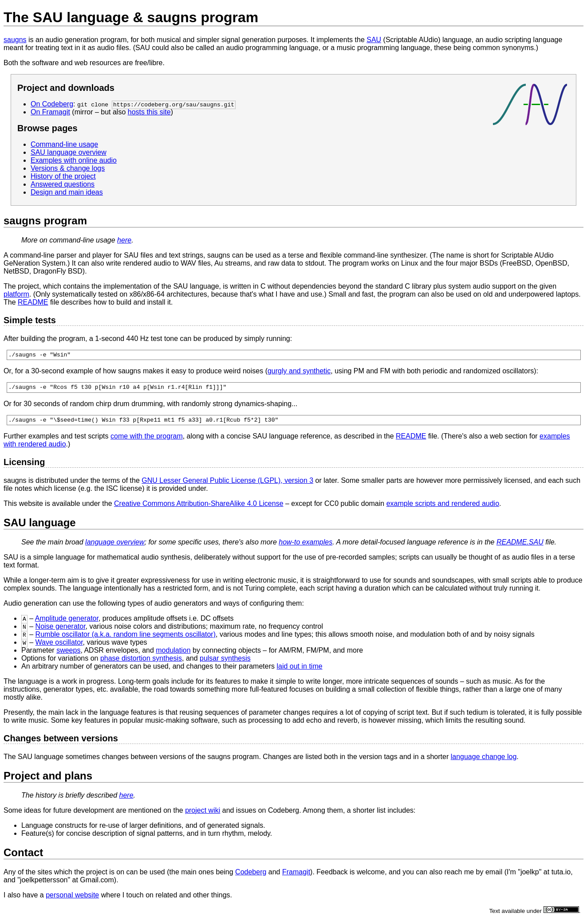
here (124, 240)
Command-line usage (64, 144)
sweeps (68, 654)
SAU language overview (69, 152)
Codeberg (251, 876)
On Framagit (50, 112)
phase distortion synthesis (141, 662)
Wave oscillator (59, 646)
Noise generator (61, 630)
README (33, 302)
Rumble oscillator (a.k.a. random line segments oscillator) (126, 638)
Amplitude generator (67, 622)
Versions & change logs (68, 168)
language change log (484, 761)
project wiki (203, 814)
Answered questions (63, 184)
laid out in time (299, 670)
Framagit (296, 876)
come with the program (147, 440)
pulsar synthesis (225, 662)
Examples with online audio (74, 160)
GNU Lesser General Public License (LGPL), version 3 (227, 484)
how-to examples (305, 546)
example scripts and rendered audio (443, 507)
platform (16, 294)
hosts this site (149, 112)
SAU (374, 40)
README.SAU (520, 546)
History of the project (63, 176)
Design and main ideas (67, 192)
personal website (72, 899)
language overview (115, 546)
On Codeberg (52, 104)
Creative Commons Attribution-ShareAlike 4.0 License (199, 507)
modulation (173, 654)
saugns (15, 40)
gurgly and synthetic (299, 372)
